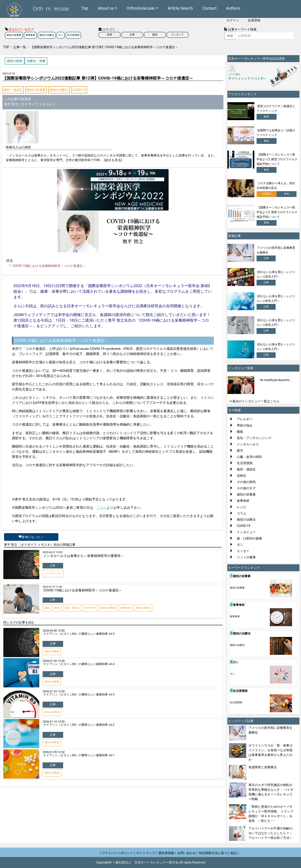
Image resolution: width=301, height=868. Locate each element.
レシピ (242, 507)
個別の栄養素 (14, 35)
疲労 (240, 450)
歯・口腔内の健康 (249, 538)
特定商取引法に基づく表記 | (219, 853)
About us (106, 8)
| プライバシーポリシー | (117, 853)
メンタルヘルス (248, 444)
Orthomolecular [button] (141, 8)
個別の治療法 (47, 35)
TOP (6, 47)
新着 (110, 35)
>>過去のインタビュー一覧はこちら (254, 401)
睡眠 (240, 432)
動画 (155, 35)
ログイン (233, 20)
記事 (132, 35)
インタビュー (246, 532)
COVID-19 (79, 90)
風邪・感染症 (13, 90)
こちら (102, 508)
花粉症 (242, 476)
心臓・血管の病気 (249, 457)
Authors (233, 8)
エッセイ (243, 551)
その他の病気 (246, 482)
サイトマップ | (146, 853)
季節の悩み (245, 425)
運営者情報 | (167, 853)
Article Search (180, 8)
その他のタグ (246, 488)
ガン (61, 35)
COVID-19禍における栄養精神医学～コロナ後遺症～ (49, 266)
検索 (230, 36)
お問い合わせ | (187, 853)
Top (85, 8)
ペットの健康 (246, 557)
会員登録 (254, 20)
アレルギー (245, 419)
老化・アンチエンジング (254, 438)
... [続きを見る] (112, 160)
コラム (242, 513)
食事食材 (30, 35)
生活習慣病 (73, 35)
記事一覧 (20, 47)
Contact (210, 8)
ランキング (177, 35)
